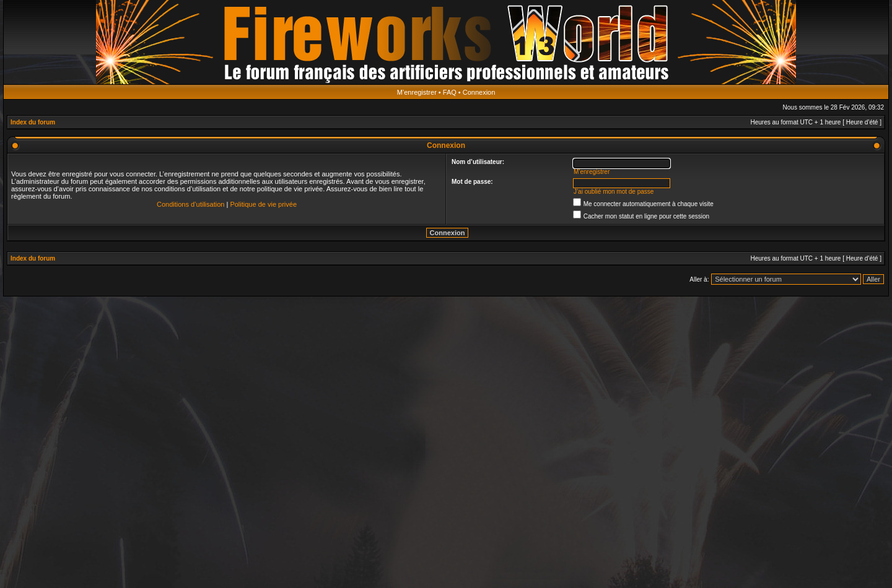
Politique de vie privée (263, 204)
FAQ (450, 92)
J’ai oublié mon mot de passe (614, 192)
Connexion (479, 92)
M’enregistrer (417, 92)
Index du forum (33, 122)
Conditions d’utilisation (190, 204)
